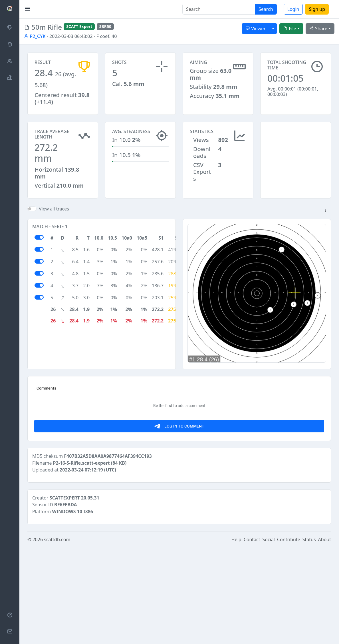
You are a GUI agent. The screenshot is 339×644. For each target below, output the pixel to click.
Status (309, 636)
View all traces (54, 209)
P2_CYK (35, 36)
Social (269, 636)
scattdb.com (57, 636)
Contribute (289, 636)
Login (293, 9)
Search (266, 9)
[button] (325, 211)
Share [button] (318, 29)
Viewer (256, 29)
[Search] (219, 9)
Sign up (317, 9)
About (325, 636)
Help (236, 636)
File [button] (290, 29)
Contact (252, 636)
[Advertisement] (296, 150)
